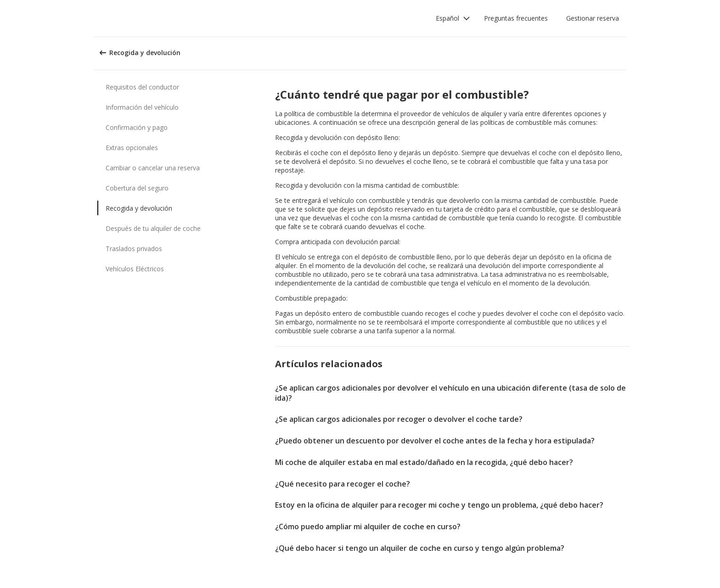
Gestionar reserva (593, 18)
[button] (453, 18)
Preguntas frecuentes (516, 18)
